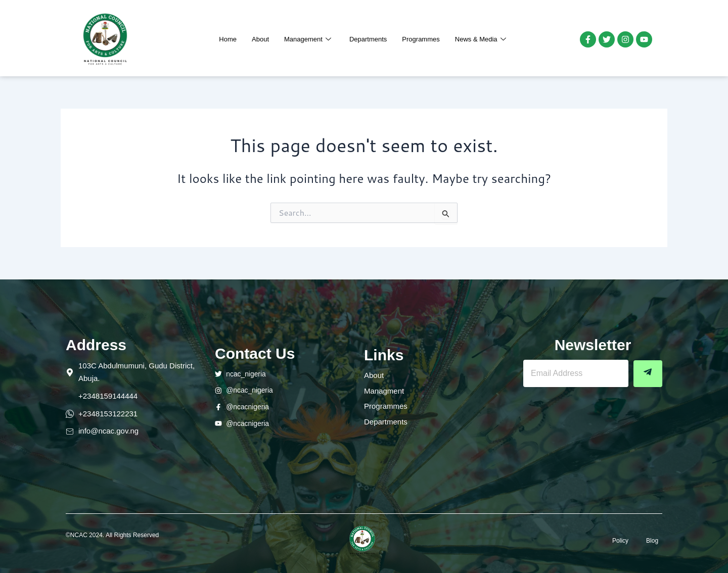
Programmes (421, 39)
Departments (368, 39)
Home (228, 39)
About (260, 39)
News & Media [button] (481, 39)
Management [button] (308, 39)
